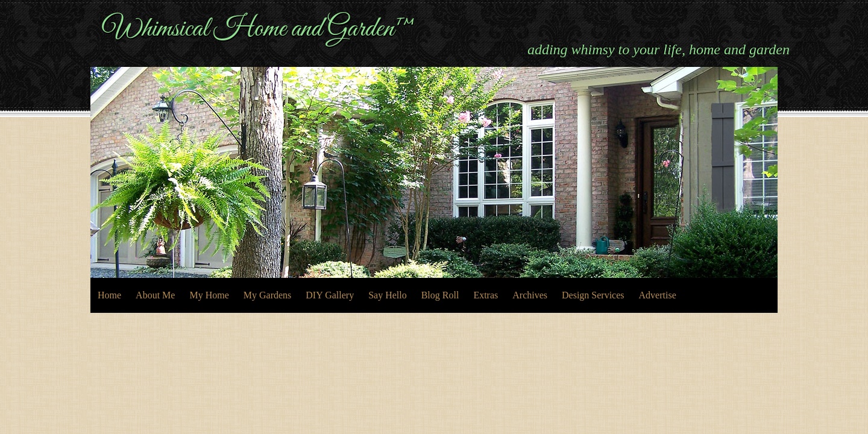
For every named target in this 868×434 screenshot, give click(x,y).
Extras (486, 295)
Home (109, 295)
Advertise (658, 295)
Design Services (593, 295)
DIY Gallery (330, 295)
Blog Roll (440, 295)
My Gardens (268, 295)
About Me (155, 295)
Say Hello (388, 295)
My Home (209, 295)
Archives (530, 295)
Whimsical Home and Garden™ (259, 29)
